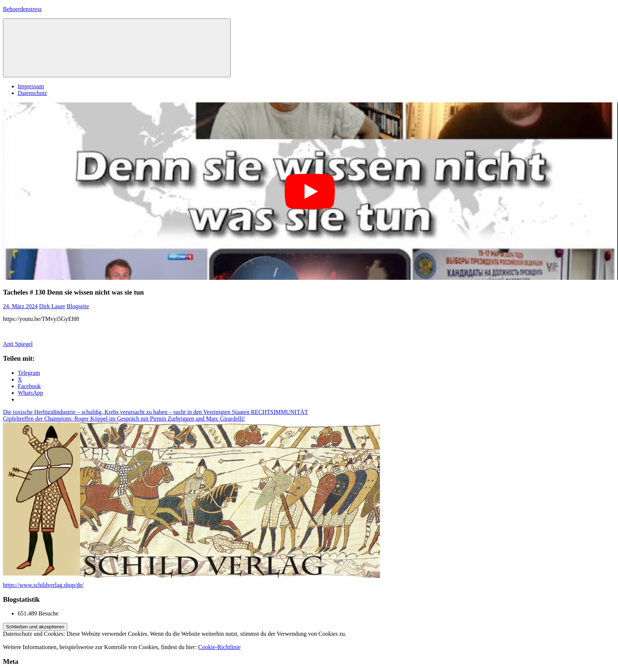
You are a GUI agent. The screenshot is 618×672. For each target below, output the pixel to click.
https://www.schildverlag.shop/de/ (43, 585)
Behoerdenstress (22, 9)
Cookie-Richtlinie (219, 647)
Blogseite (78, 306)
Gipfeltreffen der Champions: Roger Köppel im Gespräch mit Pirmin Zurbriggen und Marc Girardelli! (124, 419)
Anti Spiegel (18, 344)
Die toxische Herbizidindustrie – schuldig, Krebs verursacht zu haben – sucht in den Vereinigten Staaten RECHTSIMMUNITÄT (155, 412)
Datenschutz (32, 93)
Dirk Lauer (52, 306)
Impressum (31, 86)
